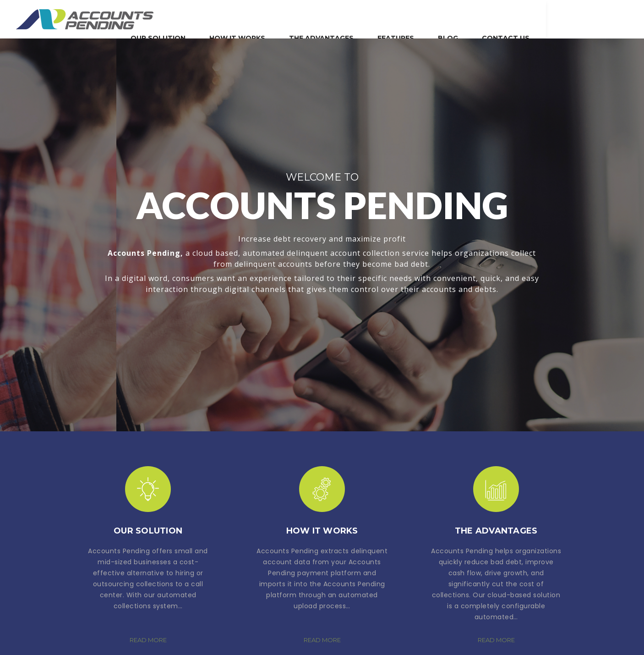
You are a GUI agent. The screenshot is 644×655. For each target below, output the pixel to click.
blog (546, 18)
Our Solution (256, 18)
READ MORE (148, 640)
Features (494, 18)
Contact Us (604, 18)
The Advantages (419, 18)
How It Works (335, 18)
